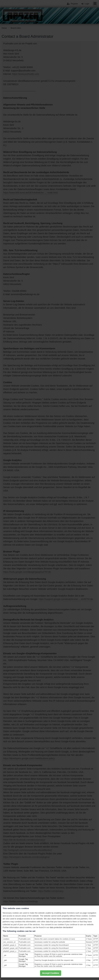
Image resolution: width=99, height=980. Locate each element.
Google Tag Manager (23, 955)
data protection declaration (61, 927)
